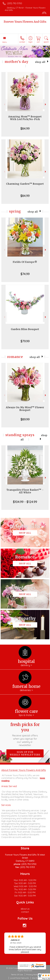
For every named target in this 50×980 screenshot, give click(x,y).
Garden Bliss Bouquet (25, 329)
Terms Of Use (17, 975)
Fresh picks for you (25, 734)
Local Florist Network (19, 978)
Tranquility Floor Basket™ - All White (25, 491)
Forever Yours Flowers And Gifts (25, 22)
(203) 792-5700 (15, 3)
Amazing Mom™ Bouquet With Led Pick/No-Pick (25, 118)
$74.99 (25, 274)
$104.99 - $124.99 (25, 502)
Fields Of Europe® (25, 262)
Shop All (40, 62)
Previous (4, 104)
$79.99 (25, 341)
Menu (5, 42)
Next (46, 104)
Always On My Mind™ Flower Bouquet (25, 409)
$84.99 (25, 128)
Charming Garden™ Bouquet (25, 184)
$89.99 (25, 419)
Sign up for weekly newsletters (25, 753)
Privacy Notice (33, 975)
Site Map (36, 978)
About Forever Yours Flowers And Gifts (24, 770)
